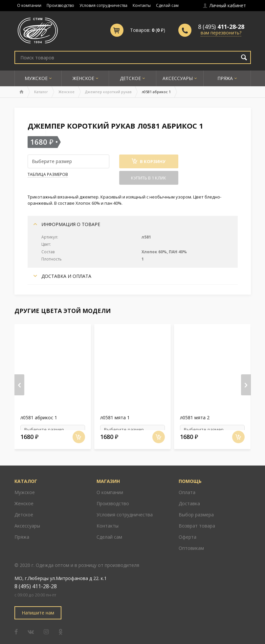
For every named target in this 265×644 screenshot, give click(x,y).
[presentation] (19, 382)
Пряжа (225, 78)
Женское (83, 78)
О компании (29, 5)
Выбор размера (196, 509)
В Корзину (149, 161)
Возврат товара (197, 520)
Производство (60, 5)
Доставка (189, 498)
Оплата (187, 487)
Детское (130, 78)
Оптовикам (191, 543)
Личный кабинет (224, 5)
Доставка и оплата (62, 276)
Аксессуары (178, 78)
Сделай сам (167, 5)
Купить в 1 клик (149, 178)
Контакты (142, 5)
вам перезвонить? (221, 33)
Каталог (41, 92)
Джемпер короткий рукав (108, 92)
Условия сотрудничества (103, 5)
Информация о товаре (67, 224)
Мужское (36, 78)
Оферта (188, 532)
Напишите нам (38, 607)
